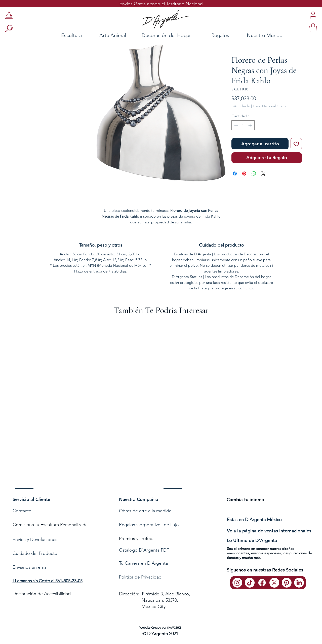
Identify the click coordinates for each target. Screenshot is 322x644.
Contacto (23, 511)
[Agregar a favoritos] (296, 144)
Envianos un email (31, 567)
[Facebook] (262, 583)
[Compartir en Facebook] (235, 174)
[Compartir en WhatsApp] (254, 174)
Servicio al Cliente (31, 499)
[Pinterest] (287, 583)
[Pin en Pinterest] (244, 174)
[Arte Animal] (113, 35)
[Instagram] (237, 583)
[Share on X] (263, 174)
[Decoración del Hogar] (166, 35)
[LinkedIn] (299, 583)
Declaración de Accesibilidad (42, 594)
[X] (274, 583)
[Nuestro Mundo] (271, 35)
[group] (161, 407)
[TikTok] (250, 583)
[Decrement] (236, 125)
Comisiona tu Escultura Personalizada (50, 525)
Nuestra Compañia (139, 499)
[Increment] (251, 125)
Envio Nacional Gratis (269, 106)
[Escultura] (58, 35)
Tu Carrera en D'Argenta (143, 563)
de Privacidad (147, 577)
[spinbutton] (243, 125)
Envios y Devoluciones (35, 539)
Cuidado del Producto (35, 553)
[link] (313, 28)
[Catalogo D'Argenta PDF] (160, 550)
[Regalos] (220, 35)
